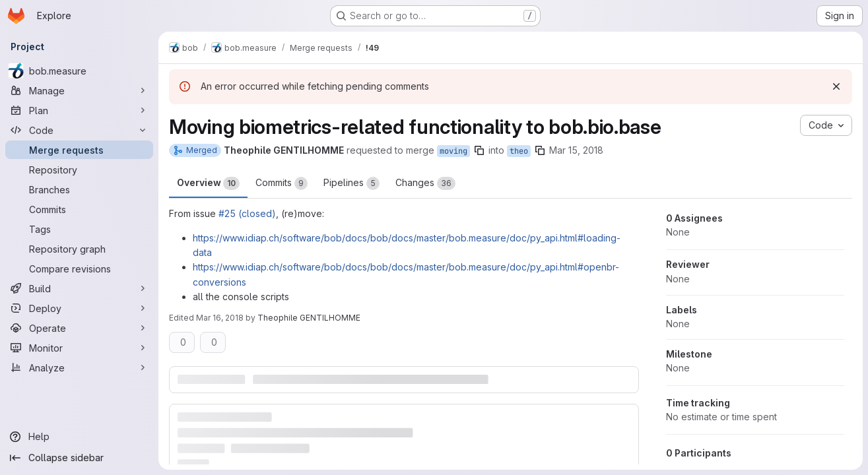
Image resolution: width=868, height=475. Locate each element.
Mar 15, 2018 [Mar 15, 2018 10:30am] (576, 150)
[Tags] (79, 229)
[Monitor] (79, 348)
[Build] (79, 288)
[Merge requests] (79, 150)
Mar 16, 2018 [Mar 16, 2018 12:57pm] (220, 318)
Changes (425, 183)
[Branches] (79, 189)
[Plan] (79, 110)
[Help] (79, 437)
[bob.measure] (79, 71)
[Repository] (79, 170)
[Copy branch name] (479, 150)
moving (453, 151)
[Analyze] (79, 367)
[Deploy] (79, 308)
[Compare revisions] (79, 269)
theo (519, 151)
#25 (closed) (247, 213)
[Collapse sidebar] (79, 458)
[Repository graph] (79, 249)
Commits (282, 183)
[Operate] (79, 328)
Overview (208, 183)
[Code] (79, 130)
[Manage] (79, 90)
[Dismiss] (836, 86)
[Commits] (79, 209)
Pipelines (351, 183)
